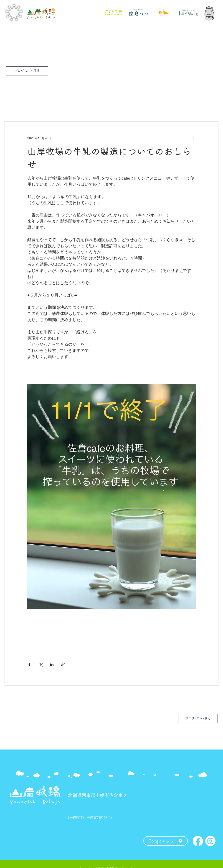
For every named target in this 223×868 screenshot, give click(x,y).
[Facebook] (198, 841)
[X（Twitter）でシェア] (41, 664)
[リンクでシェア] (63, 664)
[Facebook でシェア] (29, 664)
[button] (209, 13)
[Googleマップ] (166, 841)
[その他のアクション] (193, 138)
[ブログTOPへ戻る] (27, 71)
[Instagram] (210, 841)
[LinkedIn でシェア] (52, 664)
